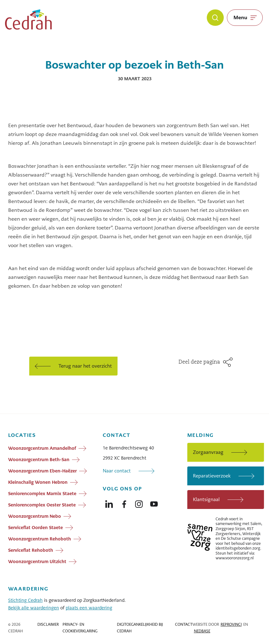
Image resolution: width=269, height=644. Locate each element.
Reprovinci (231, 624)
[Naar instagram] (139, 503)
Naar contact (117, 471)
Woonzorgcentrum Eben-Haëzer (42, 471)
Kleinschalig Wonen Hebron (38, 482)
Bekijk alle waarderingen (34, 608)
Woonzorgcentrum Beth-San (39, 459)
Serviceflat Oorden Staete (36, 527)
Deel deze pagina (199, 362)
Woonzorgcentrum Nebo (35, 516)
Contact (184, 624)
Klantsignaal (206, 499)
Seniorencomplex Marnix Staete (42, 493)
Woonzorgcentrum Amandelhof (42, 448)
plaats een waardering (89, 608)
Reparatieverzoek (212, 476)
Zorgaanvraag (208, 452)
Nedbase (202, 631)
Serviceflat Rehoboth (31, 550)
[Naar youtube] (154, 503)
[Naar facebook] (124, 503)
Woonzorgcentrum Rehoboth (40, 539)
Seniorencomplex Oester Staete (42, 505)
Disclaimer (48, 624)
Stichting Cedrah (25, 600)
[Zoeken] (215, 18)
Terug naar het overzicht (85, 366)
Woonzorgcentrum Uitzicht (37, 561)
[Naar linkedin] (109, 503)
